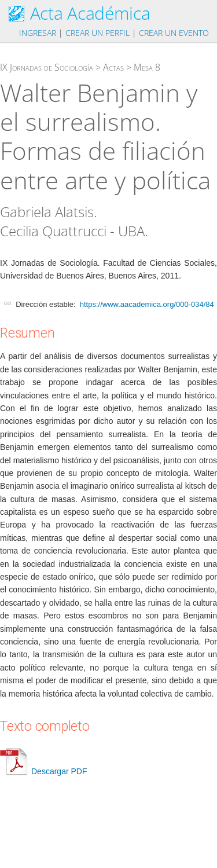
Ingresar (38, 33)
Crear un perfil (98, 33)
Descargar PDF (43, 771)
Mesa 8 (147, 67)
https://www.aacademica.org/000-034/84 (147, 304)
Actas (113, 67)
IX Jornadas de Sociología (47, 67)
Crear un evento (174, 33)
